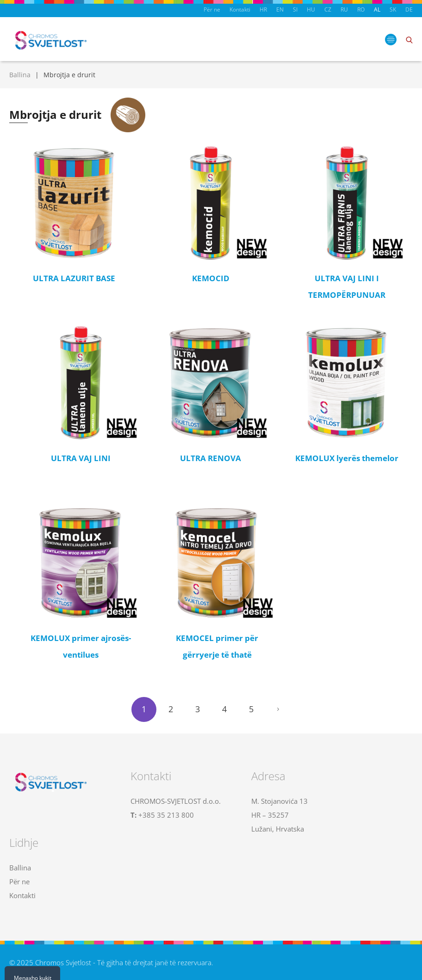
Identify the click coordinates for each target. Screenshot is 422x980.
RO (361, 9)
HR (263, 9)
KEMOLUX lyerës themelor (347, 458)
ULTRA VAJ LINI (81, 458)
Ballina (20, 75)
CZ (328, 9)
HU (311, 9)
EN (280, 9)
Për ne (212, 9)
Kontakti (240, 9)
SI (295, 9)
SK (393, 9)
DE (409, 9)
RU (344, 9)
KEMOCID (211, 278)
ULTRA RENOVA (211, 458)
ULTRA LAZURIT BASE (74, 278)
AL (377, 9)
